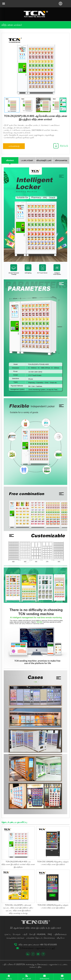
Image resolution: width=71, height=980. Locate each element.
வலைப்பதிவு (35, 967)
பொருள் (17, 934)
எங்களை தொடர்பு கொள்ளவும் (41, 938)
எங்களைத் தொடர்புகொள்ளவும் (14, 147)
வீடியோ (61, 938)
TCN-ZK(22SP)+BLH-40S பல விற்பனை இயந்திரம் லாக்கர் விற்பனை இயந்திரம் (18, 864)
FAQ (50, 934)
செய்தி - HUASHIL (37, 934)
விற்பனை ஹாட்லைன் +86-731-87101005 (38, 945)
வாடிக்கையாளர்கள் (15, 938)
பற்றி (25, 934)
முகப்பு (8, 934)
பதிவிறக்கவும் (60, 934)
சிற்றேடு (64, 146)
